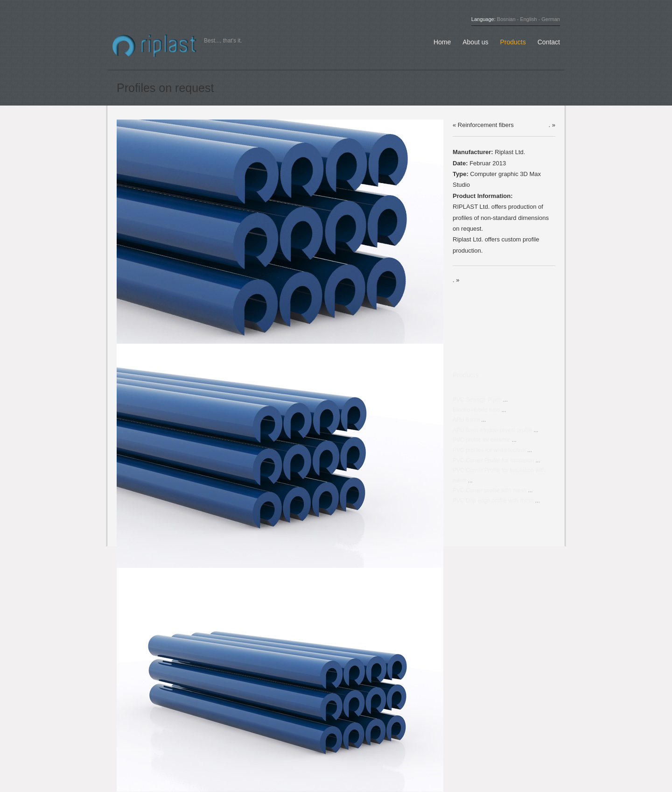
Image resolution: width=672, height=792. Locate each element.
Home (442, 42)
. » (552, 125)
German (551, 19)
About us (475, 42)
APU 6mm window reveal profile (492, 430)
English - (530, 19)
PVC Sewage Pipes (477, 400)
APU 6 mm (466, 420)
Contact (549, 42)
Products (513, 42)
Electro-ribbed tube (476, 410)
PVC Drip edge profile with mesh (493, 501)
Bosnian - (508, 19)
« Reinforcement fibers (483, 125)
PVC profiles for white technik (489, 450)
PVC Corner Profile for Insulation (494, 460)
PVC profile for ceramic (481, 440)
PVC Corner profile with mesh (490, 490)
